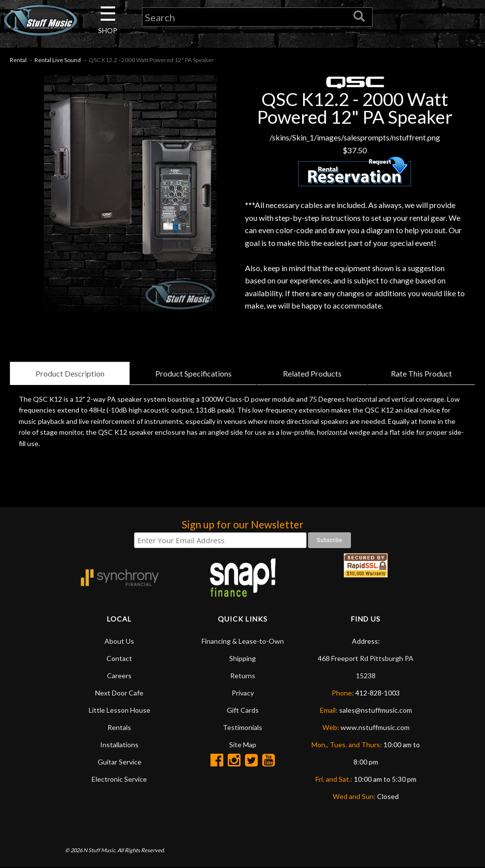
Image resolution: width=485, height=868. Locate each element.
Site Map (243, 745)
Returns (243, 676)
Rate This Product (421, 373)
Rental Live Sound (58, 60)
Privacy (243, 693)
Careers (119, 676)
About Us (119, 641)
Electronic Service (119, 779)
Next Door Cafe (119, 693)
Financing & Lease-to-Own (243, 641)
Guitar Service (120, 762)
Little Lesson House (120, 710)
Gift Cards (243, 710)
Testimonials (242, 727)
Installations (119, 745)
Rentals (119, 727)
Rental (18, 60)
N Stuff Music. (100, 851)
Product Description (69, 373)
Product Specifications (193, 373)
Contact (119, 658)
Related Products (312, 373)
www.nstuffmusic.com (375, 727)
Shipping (242, 658)
